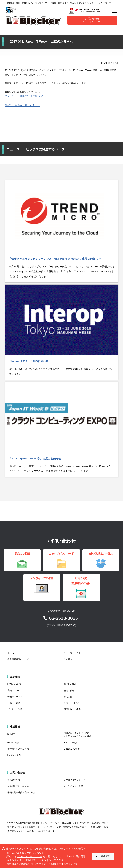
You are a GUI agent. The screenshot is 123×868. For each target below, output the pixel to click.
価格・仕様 (69, 691)
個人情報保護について (18, 659)
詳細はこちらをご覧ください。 (22, 105)
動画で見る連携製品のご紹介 (21, 792)
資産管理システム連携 (18, 749)
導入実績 (68, 697)
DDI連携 (11, 734)
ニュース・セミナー (73, 653)
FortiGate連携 (14, 755)
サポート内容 (14, 703)
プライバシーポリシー (30, 856)
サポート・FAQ (71, 703)
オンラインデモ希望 (73, 786)
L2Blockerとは (14, 684)
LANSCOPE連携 (72, 749)
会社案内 (68, 659)
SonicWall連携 (70, 743)
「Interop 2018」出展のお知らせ (29, 361)
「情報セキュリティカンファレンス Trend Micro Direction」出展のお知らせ (55, 259)
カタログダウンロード (74, 780)
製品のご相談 (14, 780)
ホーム (11, 653)
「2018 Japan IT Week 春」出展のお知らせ (35, 458)
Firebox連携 (13, 743)
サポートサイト (15, 697)
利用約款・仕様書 (72, 709)
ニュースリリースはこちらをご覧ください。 (26, 96)
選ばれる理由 (70, 684)
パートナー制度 (15, 709)
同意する (103, 856)
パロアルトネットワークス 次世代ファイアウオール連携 (77, 735)
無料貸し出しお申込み (18, 786)
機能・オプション (16, 691)
